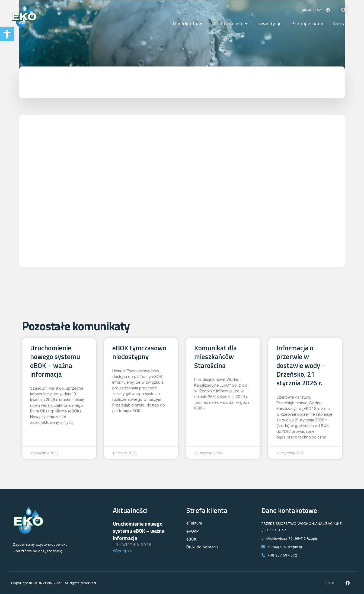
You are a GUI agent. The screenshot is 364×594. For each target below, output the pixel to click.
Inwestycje (270, 24)
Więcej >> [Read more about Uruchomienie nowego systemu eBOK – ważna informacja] (123, 551)
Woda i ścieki (230, 24)
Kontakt (341, 24)
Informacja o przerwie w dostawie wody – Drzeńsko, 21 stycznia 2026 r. (301, 365)
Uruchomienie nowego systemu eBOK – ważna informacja (55, 361)
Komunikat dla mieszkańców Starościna (215, 357)
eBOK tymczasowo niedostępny (139, 352)
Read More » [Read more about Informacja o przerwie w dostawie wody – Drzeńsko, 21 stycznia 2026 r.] (292, 443)
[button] (7, 34)
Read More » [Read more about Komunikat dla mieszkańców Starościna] (209, 414)
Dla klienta (188, 24)
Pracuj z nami (307, 24)
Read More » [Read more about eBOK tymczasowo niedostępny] (127, 417)
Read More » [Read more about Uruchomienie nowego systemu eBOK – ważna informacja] (45, 428)
